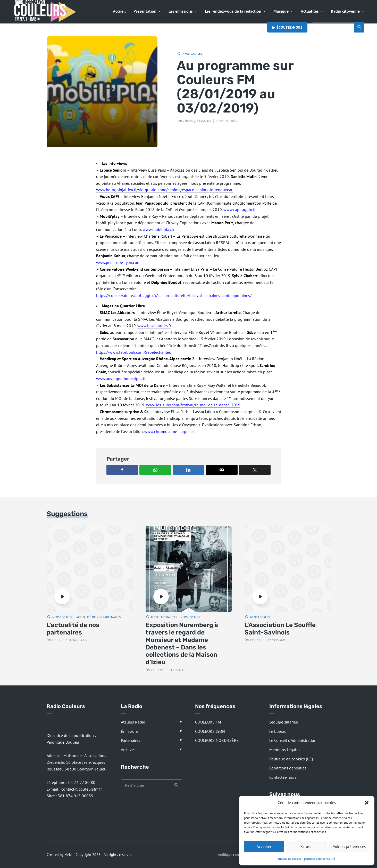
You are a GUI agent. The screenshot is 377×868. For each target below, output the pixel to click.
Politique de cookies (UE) (291, 759)
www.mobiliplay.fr (158, 229)
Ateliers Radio (133, 722)
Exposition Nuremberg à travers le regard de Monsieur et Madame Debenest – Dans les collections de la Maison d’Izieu (182, 644)
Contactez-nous (283, 777)
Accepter (264, 846)
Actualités (310, 11)
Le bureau (278, 731)
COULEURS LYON (210, 731)
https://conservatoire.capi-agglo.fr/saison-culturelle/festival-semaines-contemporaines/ (174, 295)
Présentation (145, 11)
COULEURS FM (208, 722)
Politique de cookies (289, 859)
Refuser (307, 846)
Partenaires (131, 740)
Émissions (130, 731)
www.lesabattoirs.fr (154, 326)
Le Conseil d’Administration (293, 740)
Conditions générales (288, 768)
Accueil (119, 11)
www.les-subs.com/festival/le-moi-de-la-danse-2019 (193, 405)
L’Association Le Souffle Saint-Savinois (280, 629)
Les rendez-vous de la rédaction (233, 11)
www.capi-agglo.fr (240, 210)
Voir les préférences (349, 846)
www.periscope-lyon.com (118, 262)
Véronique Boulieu (197, 121)
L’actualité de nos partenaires (73, 629)
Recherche (360, 27)
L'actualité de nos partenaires (98, 617)
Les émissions (181, 11)
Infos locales (192, 54)
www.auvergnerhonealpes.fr (121, 379)
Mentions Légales (285, 750)
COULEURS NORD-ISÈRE (217, 740)
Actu (154, 617)
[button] (367, 803)
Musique (281, 11)
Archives (128, 750)
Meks (68, 855)
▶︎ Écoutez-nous (287, 27)
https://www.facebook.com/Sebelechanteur (134, 352)
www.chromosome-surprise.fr (170, 431)
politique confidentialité (320, 859)
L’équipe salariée (284, 722)
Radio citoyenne (345, 11)
